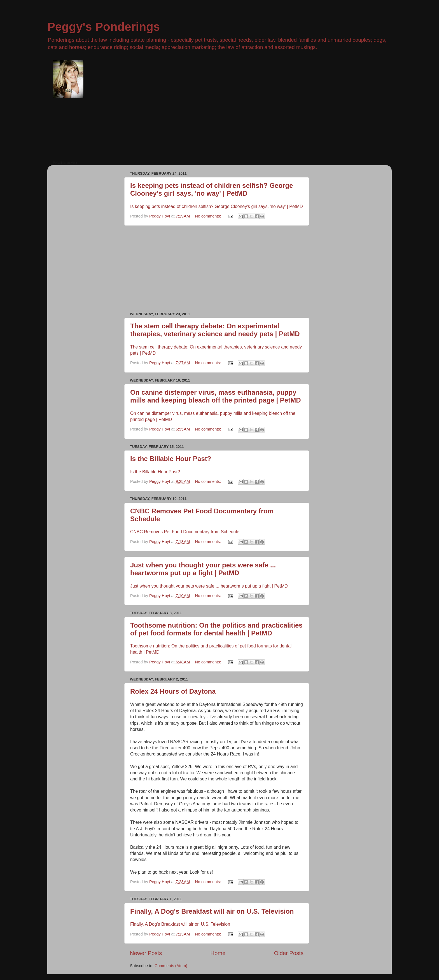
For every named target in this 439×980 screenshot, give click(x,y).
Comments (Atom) (171, 966)
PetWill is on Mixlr (65, 163)
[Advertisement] (217, 269)
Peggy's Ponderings (104, 27)
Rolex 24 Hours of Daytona (173, 691)
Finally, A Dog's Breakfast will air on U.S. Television (212, 911)
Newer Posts (146, 953)
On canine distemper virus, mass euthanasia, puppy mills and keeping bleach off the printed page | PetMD (215, 396)
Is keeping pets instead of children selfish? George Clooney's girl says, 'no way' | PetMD (212, 189)
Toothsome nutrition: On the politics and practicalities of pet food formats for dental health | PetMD (216, 629)
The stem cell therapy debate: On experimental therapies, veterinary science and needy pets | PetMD (215, 330)
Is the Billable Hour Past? (171, 459)
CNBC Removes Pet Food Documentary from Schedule (185, 532)
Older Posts (289, 953)
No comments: (209, 216)
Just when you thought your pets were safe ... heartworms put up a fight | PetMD (203, 569)
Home (218, 953)
